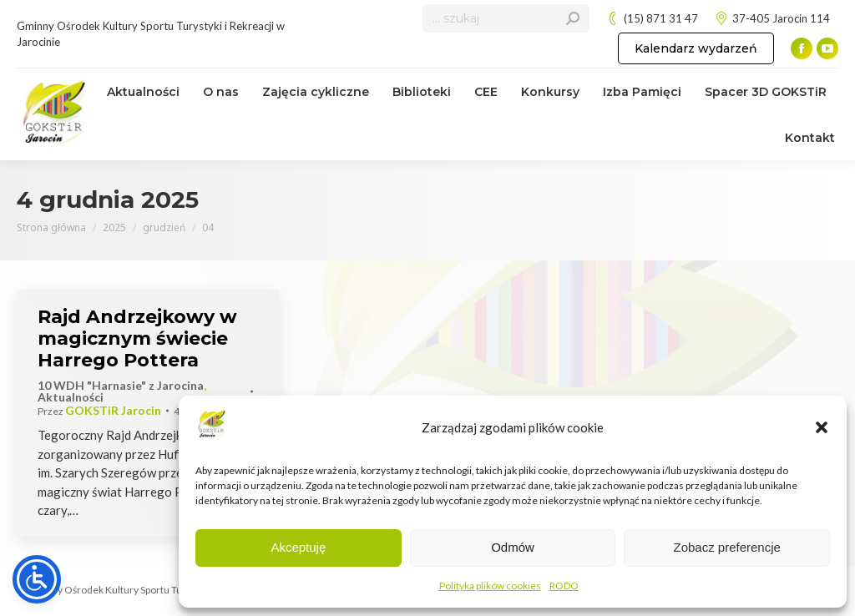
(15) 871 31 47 (652, 19)
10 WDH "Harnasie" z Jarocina (121, 385)
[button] (822, 427)
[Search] (506, 18)
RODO (564, 586)
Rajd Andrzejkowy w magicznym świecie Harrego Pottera (137, 338)
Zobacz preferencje (726, 547)
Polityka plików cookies (490, 586)
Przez (99, 411)
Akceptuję (298, 547)
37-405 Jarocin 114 (772, 19)
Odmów (513, 547)
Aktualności (71, 397)
